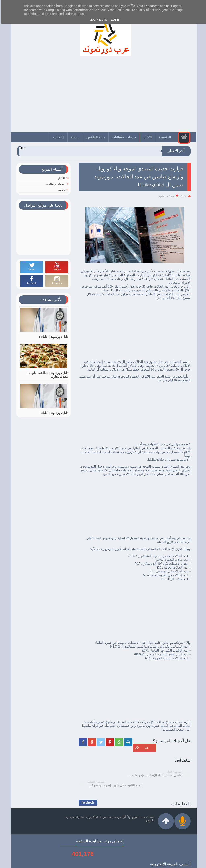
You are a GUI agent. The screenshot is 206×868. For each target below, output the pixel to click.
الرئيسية (164, 137)
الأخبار (147, 137)
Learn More (97, 20)
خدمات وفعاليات (123, 137)
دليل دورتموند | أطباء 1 (53, 337)
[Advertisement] (103, 96)
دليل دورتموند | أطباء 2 (53, 413)
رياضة (75, 137)
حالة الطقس (95, 137)
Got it (114, 20)
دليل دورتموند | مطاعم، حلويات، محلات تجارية (47, 375)
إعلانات (58, 137)
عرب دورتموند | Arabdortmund (104, 862)
